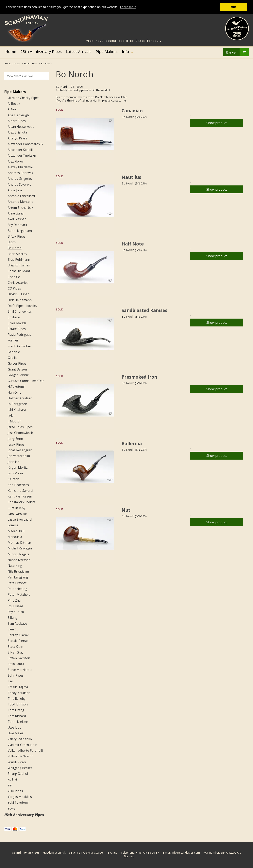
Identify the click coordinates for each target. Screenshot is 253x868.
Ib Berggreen (17, 404)
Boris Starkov (17, 254)
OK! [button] (233, 7)
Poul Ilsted (15, 606)
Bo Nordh (15, 248)
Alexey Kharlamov (21, 167)
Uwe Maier (16, 733)
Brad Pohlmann (19, 260)
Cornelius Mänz (19, 271)
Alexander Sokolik (21, 150)
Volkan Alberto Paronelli (25, 751)
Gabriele (14, 352)
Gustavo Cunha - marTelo (26, 381)
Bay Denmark (17, 225)
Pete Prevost (17, 583)
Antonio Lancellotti (21, 196)
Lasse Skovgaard (20, 520)
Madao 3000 (17, 531)
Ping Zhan (15, 600)
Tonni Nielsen (18, 722)
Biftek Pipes (17, 237)
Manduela (15, 537)
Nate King (15, 566)
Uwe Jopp (15, 727)
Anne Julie (15, 190)
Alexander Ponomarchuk (25, 144)
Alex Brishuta (17, 132)
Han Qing (15, 393)
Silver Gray (16, 652)
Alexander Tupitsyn (22, 156)
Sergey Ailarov (18, 635)
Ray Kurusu (16, 612)
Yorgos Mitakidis (20, 797)
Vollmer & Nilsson (21, 756)
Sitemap (129, 856)
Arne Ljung (16, 213)
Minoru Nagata (18, 554)
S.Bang (13, 618)
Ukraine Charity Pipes (24, 98)
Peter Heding (17, 589)
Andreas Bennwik (20, 173)
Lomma (13, 525)
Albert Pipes (17, 121)
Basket (238, 52)
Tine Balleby (17, 699)
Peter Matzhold (19, 595)
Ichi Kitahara (17, 410)
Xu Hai (12, 779)
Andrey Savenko (19, 185)
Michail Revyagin (20, 548)
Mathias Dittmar (19, 543)
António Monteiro (21, 202)
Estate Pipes (17, 329)
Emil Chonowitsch (21, 312)
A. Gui (12, 109)
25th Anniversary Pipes (24, 815)
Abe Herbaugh (18, 115)
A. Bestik (14, 104)
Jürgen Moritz (18, 468)
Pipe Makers (15, 92)
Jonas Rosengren (20, 450)
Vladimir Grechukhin (22, 745)
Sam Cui (13, 629)
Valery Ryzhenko (20, 739)
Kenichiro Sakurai (20, 491)
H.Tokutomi (16, 387)
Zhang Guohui (18, 774)
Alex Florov (16, 161)
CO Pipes (14, 288)
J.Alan (12, 416)
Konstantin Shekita (22, 502)
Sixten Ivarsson (19, 658)
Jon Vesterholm (19, 456)
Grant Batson (17, 369)
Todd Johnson (18, 704)
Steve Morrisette (20, 670)
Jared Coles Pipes (20, 427)
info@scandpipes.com (186, 852)
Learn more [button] (128, 7)
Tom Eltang (16, 710)
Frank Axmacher (19, 346)
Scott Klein (15, 647)
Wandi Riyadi (17, 762)
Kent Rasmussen (20, 496)
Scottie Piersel (18, 641)
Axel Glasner (17, 219)
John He (13, 462)
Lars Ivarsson (17, 514)
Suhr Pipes (16, 676)
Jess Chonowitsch (20, 433)
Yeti (10, 785)
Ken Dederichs (18, 485)
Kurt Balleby (17, 508)
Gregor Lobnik (18, 375)
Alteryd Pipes (17, 138)
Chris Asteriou (18, 283)
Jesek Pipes (16, 444)
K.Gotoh (13, 479)
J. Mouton (15, 421)
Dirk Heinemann (20, 300)
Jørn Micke (15, 473)
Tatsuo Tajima (18, 687)
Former (13, 340)
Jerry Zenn (15, 439)
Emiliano (14, 317)
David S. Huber (18, 294)
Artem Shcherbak (20, 208)
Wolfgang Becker (20, 768)
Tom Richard (17, 716)
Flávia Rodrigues (19, 335)
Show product (217, 123)
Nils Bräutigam (18, 571)
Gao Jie (13, 358)
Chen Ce (14, 277)
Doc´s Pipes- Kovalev (23, 306)
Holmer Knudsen (20, 398)
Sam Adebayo (17, 624)
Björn (12, 242)
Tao (10, 681)
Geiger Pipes (17, 363)
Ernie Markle (17, 323)
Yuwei (12, 808)
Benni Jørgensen (20, 231)
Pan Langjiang (18, 577)
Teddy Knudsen (19, 693)
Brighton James (19, 265)
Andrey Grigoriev (20, 179)
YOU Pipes (15, 791)
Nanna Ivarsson (19, 560)
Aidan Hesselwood (21, 127)
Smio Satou (16, 664)
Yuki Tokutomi (18, 803)
